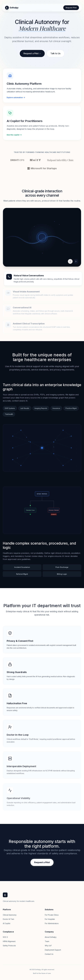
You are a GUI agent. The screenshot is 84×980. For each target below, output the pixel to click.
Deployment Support (53, 950)
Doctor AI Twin (8, 919)
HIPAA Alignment (9, 941)
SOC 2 (5, 937)
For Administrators (52, 923)
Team (47, 941)
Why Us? (48, 946)
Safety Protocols (9, 946)
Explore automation (16, 98)
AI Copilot (7, 923)
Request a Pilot (32, 53)
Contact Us (49, 954)
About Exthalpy (51, 937)
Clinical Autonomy (10, 915)
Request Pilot (71, 8)
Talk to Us (55, 53)
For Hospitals (50, 919)
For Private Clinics (52, 915)
